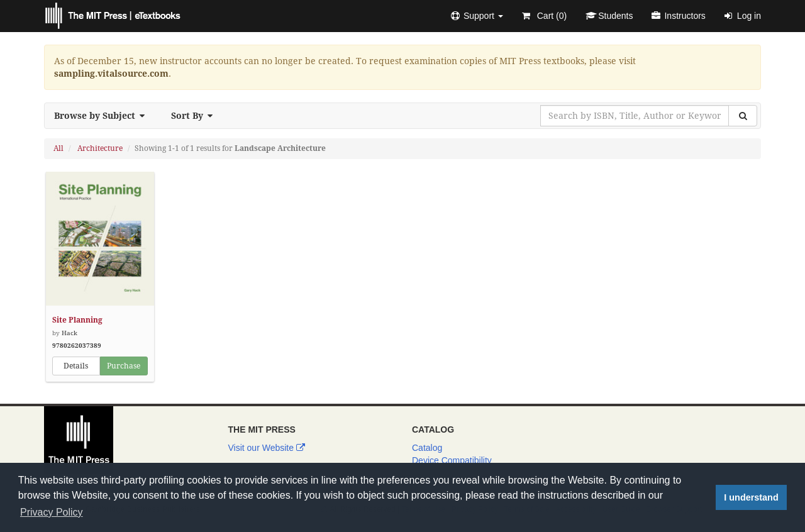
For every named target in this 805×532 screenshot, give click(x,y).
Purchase (124, 366)
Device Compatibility (452, 460)
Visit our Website (267, 448)
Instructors (678, 16)
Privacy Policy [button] (52, 512)
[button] (477, 16)
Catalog (427, 448)
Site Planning (77, 320)
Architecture (100, 148)
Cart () (544, 16)
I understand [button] (751, 497)
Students (609, 16)
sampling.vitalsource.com (111, 74)
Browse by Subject (103, 116)
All (58, 148)
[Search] (743, 116)
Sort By (196, 116)
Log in (743, 16)
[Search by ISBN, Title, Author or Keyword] (635, 116)
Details (76, 366)
